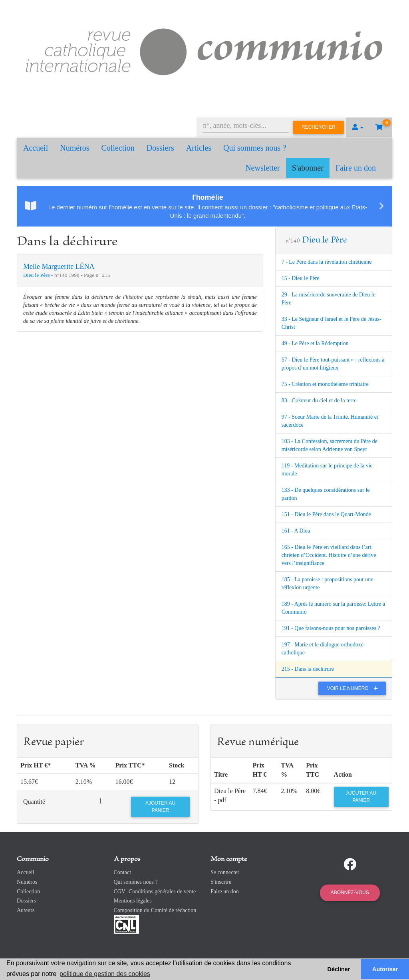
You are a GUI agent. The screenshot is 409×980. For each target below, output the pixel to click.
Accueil (36, 148)
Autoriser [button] (385, 969)
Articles (199, 148)
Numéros (74, 148)
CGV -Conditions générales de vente (155, 892)
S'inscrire (221, 882)
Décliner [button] (339, 969)
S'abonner (308, 168)
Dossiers (160, 148)
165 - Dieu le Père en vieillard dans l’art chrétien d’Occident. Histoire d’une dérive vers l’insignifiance (329, 555)
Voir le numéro (354, 688)
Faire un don (356, 168)
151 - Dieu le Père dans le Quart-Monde (326, 514)
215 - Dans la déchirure (308, 669)
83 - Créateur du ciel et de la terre (319, 401)
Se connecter (225, 872)
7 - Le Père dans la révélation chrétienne (327, 262)
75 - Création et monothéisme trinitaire (325, 384)
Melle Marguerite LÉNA (59, 266)
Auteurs (26, 910)
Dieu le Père (37, 275)
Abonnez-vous (350, 893)
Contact (123, 872)
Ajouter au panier (361, 796)
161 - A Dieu (296, 531)
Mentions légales (133, 901)
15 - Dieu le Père (301, 278)
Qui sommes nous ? (255, 148)
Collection (118, 148)
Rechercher (319, 127)
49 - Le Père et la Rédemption (315, 343)
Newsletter (263, 168)
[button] (358, 127)
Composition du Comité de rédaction (155, 910)
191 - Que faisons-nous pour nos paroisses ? (331, 628)
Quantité (34, 802)
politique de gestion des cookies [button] (105, 974)
